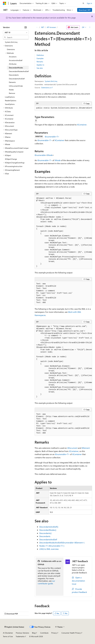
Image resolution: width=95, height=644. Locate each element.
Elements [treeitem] (12, 82)
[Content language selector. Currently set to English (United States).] (14, 627)
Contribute (44, 633)
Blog (34, 633)
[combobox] (16, 32)
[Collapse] (26, 27)
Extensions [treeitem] (11, 49)
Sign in (89, 3)
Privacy (54, 633)
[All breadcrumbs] (37, 27)
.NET (42, 27)
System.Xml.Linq (51, 81)
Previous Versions (22, 633)
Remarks (40, 62)
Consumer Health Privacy (71, 633)
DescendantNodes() (48, 530)
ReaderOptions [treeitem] (11, 100)
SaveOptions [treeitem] (10, 104)
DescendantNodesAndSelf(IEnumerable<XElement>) (62, 543)
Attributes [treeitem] (13, 64)
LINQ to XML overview (49, 549)
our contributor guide (46, 582)
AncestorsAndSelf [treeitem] (16, 60)
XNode (50, 155)
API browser (51, 27)
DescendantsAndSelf (48, 539)
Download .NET (85, 10)
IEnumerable (40, 155)
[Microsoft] (5, 3)
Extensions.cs (46, 88)
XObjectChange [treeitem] (11, 159)
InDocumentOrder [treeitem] (16, 86)
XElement (86, 448)
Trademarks (20, 636)
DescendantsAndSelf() (49, 527)
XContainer (82, 125)
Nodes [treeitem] (11, 90)
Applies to (40, 65)
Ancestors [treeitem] (13, 57)
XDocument (72, 448)
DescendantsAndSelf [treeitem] (17, 79)
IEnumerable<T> (52, 137)
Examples (40, 58)
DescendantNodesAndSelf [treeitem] (19, 71)
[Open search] (83, 3)
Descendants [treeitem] (14, 75)
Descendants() (45, 533)
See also (40, 68)
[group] (63, 108)
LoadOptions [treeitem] (10, 97)
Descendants (45, 536)
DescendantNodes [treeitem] (16, 68)
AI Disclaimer (8, 633)
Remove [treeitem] (12, 93)
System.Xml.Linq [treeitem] (11, 42)
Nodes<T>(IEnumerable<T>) (52, 546)
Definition (40, 55)
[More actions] (90, 27)
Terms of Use (8, 636)
